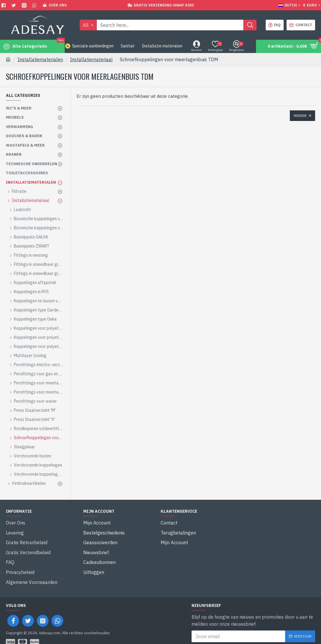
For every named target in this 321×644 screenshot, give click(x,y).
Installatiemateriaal (91, 59)
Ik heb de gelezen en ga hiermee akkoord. (245, 631)
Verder (300, 116)
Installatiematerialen (40, 59)
